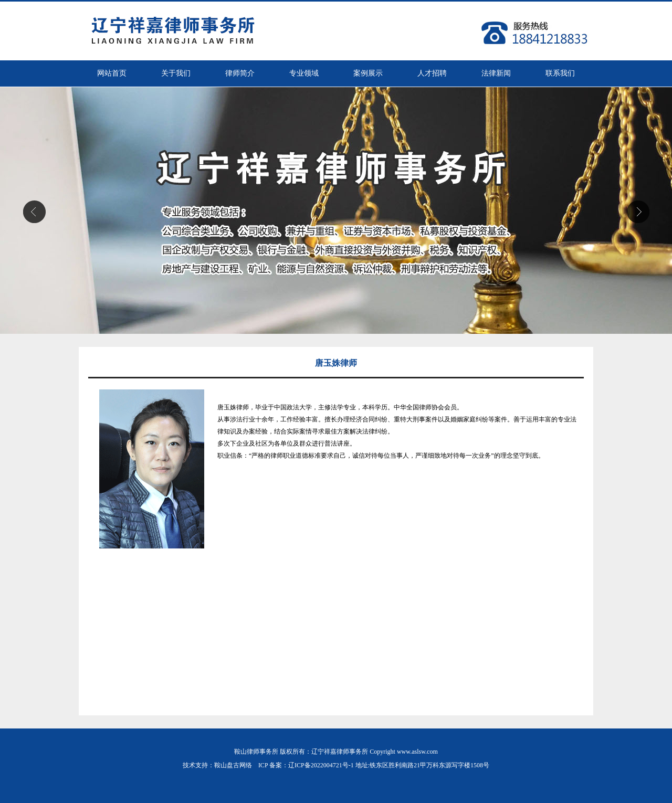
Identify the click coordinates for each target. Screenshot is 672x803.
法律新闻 (496, 73)
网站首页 (112, 73)
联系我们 (560, 73)
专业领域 (304, 73)
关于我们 (176, 73)
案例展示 (368, 73)
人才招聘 (432, 73)
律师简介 (240, 73)
